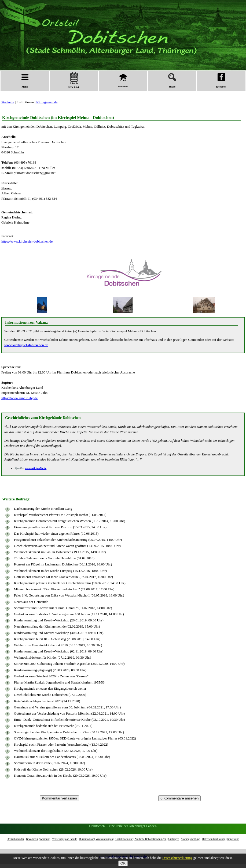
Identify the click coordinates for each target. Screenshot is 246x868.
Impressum (233, 839)
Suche (172, 81)
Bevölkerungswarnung (38, 839)
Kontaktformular (124, 839)
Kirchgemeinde (47, 102)
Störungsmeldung (191, 839)
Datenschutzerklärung (214, 839)
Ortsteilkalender (15, 839)
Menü (25, 81)
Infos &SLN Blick (74, 80)
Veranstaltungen (104, 839)
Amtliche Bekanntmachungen (150, 839)
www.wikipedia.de (36, 468)
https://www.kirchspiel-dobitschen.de (27, 241)
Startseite (8, 102)
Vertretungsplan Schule (65, 839)
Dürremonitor (86, 839)
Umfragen (174, 839)
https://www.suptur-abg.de (19, 398)
